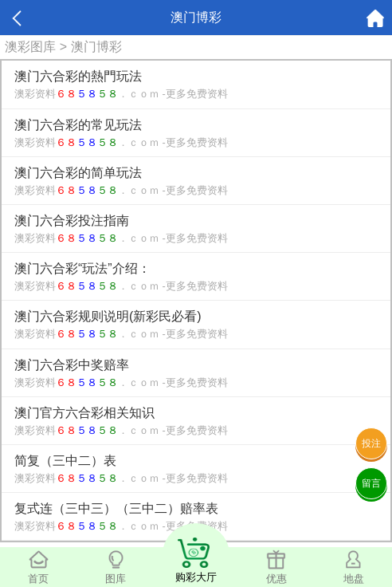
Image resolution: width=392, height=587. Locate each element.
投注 (371, 443)
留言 (371, 483)
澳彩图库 (30, 47)
